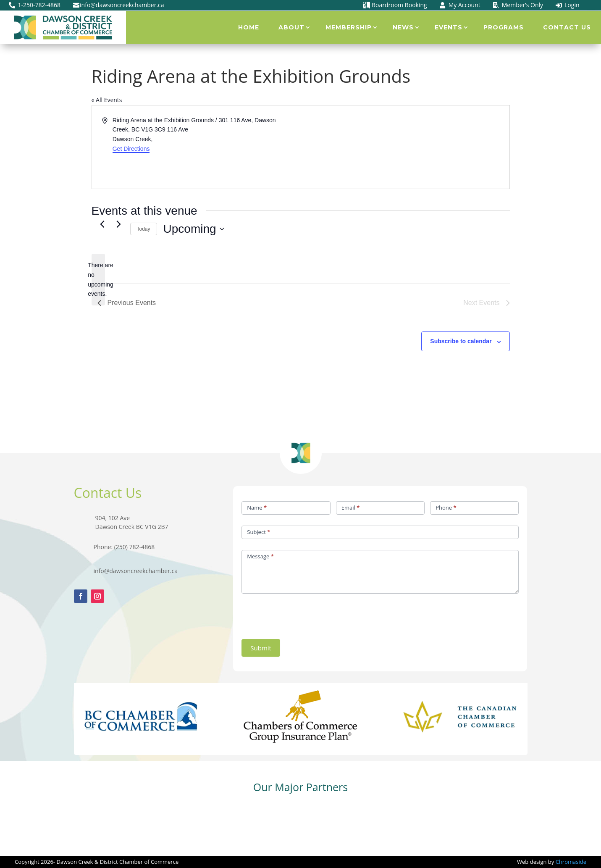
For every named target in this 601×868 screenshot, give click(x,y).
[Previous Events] (102, 224)
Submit (261, 648)
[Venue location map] (404, 147)
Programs (504, 27)
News (403, 27)
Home (249, 27)
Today (144, 229)
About (291, 27)
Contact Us (567, 27)
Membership (349, 27)
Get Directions (131, 149)
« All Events (107, 100)
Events (449, 27)
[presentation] (305, 614)
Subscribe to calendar (461, 341)
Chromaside (571, 862)
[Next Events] (119, 224)
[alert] (98, 280)
